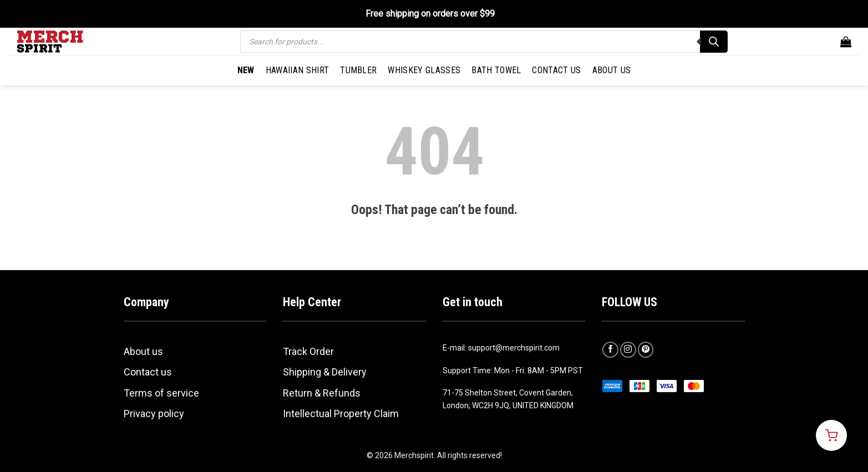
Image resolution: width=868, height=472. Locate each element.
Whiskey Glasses (424, 70)
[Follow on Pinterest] (646, 350)
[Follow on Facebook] (610, 350)
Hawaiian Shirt (297, 70)
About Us (612, 70)
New (246, 70)
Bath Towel (496, 70)
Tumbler (358, 70)
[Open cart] (831, 435)
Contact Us (556, 70)
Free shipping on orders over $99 (430, 14)
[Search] (714, 42)
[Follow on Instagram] (628, 350)
